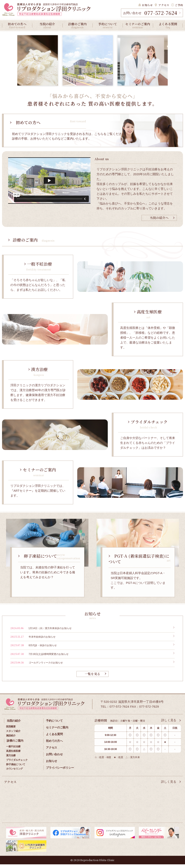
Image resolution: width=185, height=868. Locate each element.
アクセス (165, 5)
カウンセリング (14, 773)
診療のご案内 (77, 25)
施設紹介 (11, 740)
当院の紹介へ (159, 223)
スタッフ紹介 (13, 735)
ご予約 (179, 5)
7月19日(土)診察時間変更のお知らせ (39, 658)
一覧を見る (93, 679)
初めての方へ (17, 25)
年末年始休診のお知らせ (33, 641)
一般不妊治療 (13, 751)
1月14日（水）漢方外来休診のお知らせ (41, 633)
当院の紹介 (47, 25)
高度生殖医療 (13, 755)
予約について (108, 25)
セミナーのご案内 (138, 25)
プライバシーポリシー (60, 769)
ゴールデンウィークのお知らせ (37, 667)
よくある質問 (168, 25)
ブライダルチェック (17, 764)
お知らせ (149, 5)
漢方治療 (11, 759)
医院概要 (11, 731)
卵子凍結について (16, 768)
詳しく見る (169, 725)
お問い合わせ (54, 757)
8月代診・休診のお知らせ (34, 650)
